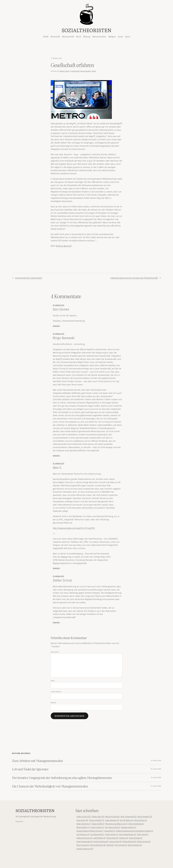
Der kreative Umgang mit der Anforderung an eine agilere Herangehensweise (62, 778)
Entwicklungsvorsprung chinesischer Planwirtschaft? (134, 278)
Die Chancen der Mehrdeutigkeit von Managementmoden (50, 786)
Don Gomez (61, 309)
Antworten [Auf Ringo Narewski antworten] (56, 456)
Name (53, 681)
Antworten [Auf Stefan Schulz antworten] (56, 622)
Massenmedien (86, 71)
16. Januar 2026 (156, 777)
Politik (94, 71)
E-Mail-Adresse (56, 692)
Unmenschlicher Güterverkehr (29, 278)
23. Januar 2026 (156, 761)
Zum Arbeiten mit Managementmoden (37, 761)
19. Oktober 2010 (58, 576)
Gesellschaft (75, 71)
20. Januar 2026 (156, 769)
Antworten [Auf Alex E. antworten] (56, 568)
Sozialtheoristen (86, 30)
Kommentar (55, 652)
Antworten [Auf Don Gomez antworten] (56, 326)
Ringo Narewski (64, 338)
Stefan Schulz (64, 71)
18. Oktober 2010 (58, 305)
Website (53, 703)
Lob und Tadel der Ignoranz (30, 769)
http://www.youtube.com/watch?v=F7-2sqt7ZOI (74, 528)
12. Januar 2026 (156, 786)
